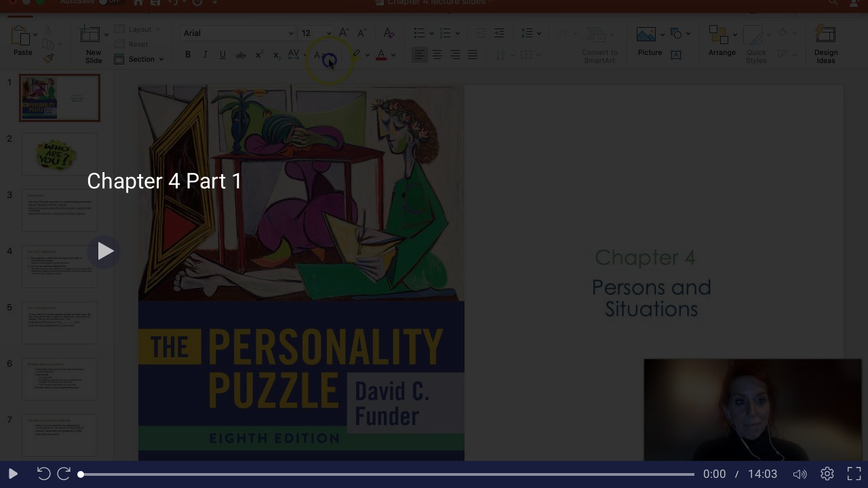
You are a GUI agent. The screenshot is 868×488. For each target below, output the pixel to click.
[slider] (388, 474)
